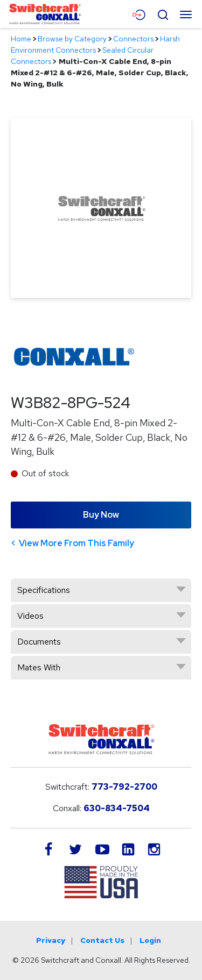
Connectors (133, 39)
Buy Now (101, 515)
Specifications (44, 590)
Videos (30, 616)
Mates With (39, 667)
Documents (39, 642)
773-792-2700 (124, 787)
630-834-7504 (117, 808)
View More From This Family (76, 543)
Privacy (51, 940)
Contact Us (102, 940)
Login (150, 940)
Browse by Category (72, 39)
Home (21, 39)
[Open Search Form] (163, 13)
